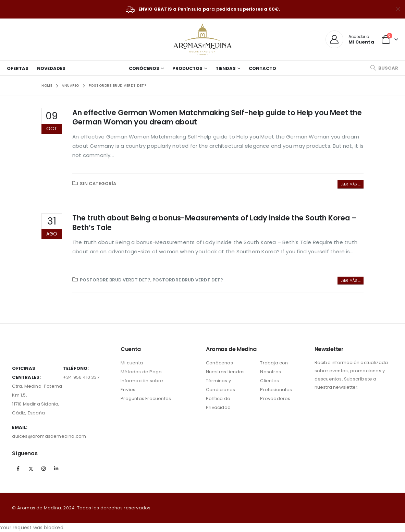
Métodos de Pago (141, 372)
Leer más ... (351, 184)
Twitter (31, 469)
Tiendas (226, 68)
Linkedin (56, 469)
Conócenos (144, 68)
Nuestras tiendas (225, 372)
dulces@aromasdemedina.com (49, 436)
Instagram (44, 469)
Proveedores (275, 398)
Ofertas (18, 68)
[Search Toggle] (384, 68)
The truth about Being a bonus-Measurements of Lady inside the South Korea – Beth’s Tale (214, 222)
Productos (187, 68)
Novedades (51, 68)
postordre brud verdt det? (115, 280)
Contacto (262, 68)
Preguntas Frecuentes (146, 398)
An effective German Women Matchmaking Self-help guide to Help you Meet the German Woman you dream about (217, 117)
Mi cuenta (132, 363)
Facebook (18, 469)
